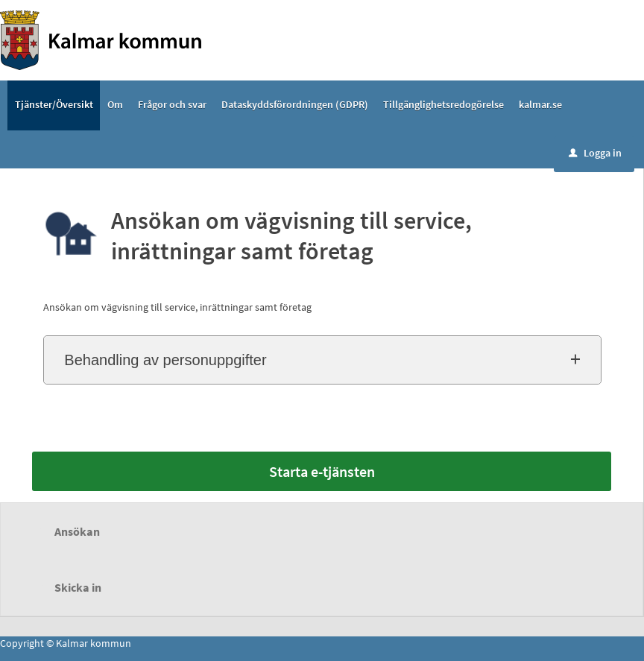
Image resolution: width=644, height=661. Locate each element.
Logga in (595, 153)
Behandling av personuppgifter (165, 360)
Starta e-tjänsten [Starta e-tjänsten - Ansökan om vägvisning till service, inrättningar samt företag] (322, 471)
